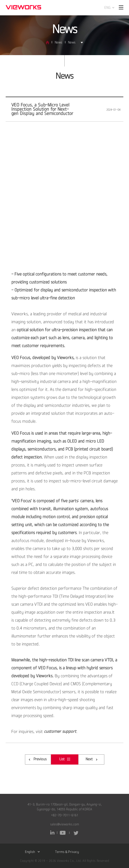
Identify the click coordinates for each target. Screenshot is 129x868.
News (58, 42)
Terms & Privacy (67, 852)
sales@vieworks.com (65, 824)
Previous (38, 759)
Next (91, 759)
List (65, 759)
